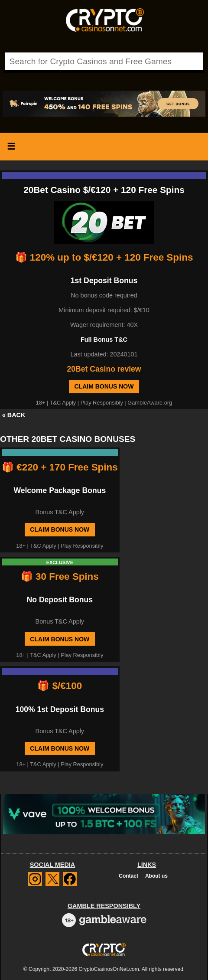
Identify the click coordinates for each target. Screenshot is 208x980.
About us (156, 876)
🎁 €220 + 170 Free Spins (60, 467)
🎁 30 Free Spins (60, 577)
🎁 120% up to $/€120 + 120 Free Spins (104, 257)
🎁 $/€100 (60, 686)
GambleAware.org (150, 403)
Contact (128, 876)
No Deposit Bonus (60, 600)
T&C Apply (63, 403)
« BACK (14, 415)
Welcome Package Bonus (60, 490)
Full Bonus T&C (104, 340)
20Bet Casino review (104, 369)
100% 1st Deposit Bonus (60, 709)
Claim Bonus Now (104, 386)
